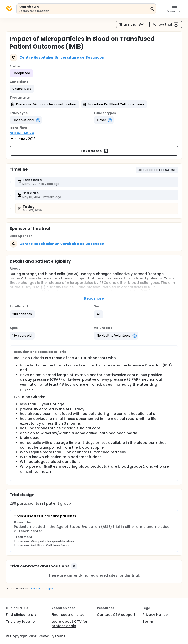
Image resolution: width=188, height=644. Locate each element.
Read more (94, 298)
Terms (148, 622)
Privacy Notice (155, 615)
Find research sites (68, 615)
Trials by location (21, 622)
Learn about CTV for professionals (70, 624)
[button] (22, 89)
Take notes (95, 151)
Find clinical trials (21, 615)
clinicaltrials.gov (42, 589)
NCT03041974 (22, 133)
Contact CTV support (116, 615)
